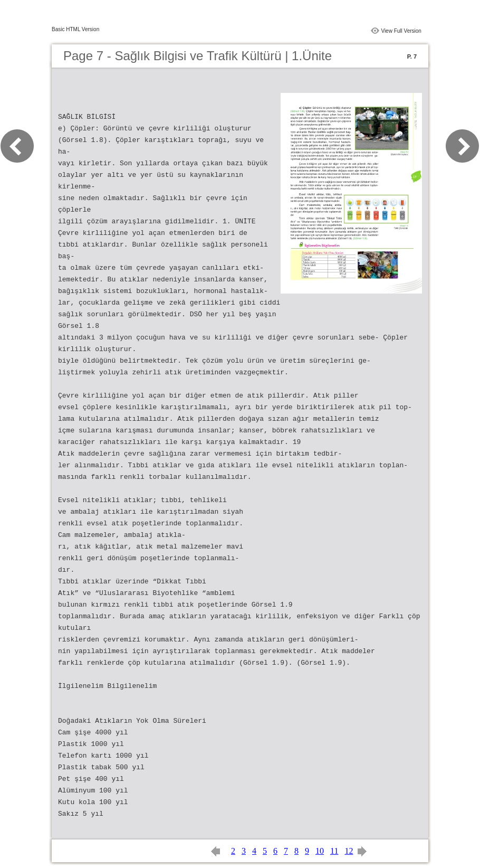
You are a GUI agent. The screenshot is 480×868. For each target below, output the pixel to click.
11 (334, 851)
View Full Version (401, 31)
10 (320, 851)
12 (349, 851)
